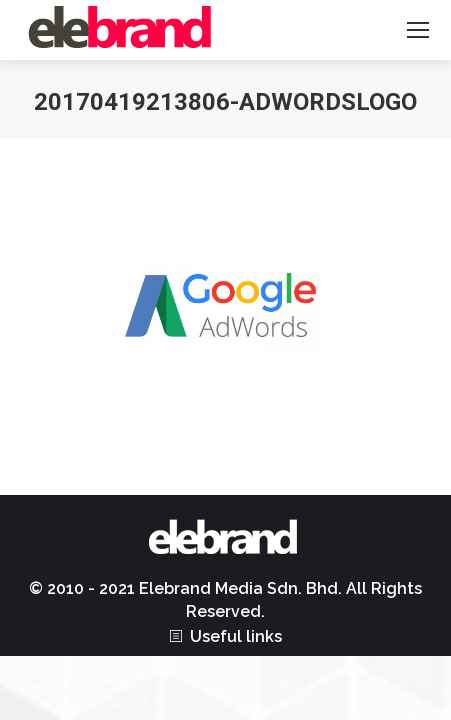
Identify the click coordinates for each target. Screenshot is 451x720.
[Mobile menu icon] (418, 30)
